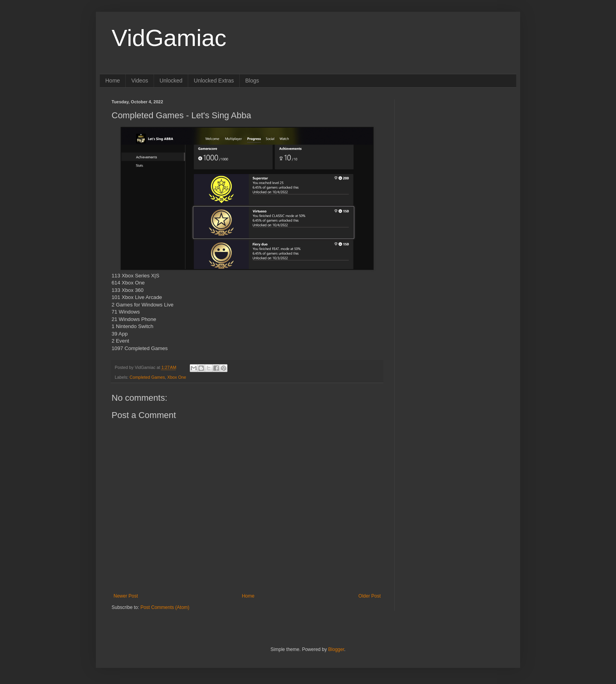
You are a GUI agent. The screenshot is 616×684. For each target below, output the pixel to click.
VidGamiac (169, 38)
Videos (140, 81)
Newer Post (126, 596)
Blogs (252, 81)
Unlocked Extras (214, 81)
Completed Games (147, 377)
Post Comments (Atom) (165, 607)
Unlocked (171, 81)
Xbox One (177, 377)
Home (113, 81)
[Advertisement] (455, 149)
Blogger (336, 649)
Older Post (369, 596)
